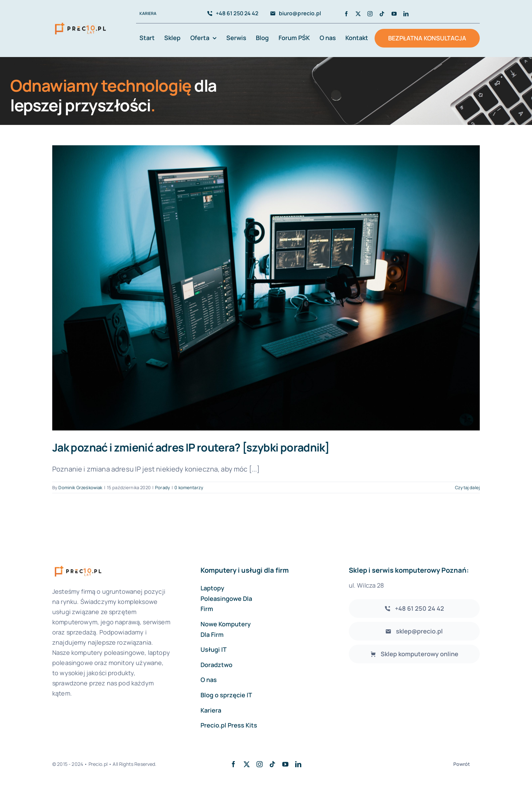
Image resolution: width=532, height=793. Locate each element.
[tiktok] (382, 14)
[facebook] (346, 14)
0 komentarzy (189, 487)
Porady (163, 487)
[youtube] (394, 14)
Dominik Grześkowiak (80, 487)
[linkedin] (406, 14)
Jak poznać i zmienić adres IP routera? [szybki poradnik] (191, 447)
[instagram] (370, 14)
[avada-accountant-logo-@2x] (80, 23)
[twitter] (358, 14)
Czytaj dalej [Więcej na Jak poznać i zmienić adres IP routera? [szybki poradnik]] (467, 487)
